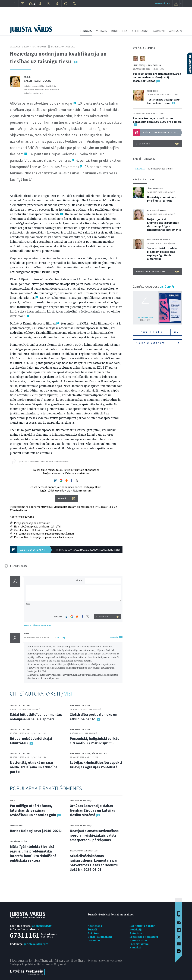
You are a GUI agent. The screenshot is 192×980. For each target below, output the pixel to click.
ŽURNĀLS (86, 31)
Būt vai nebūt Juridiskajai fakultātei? (31, 741)
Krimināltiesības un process (157, 272)
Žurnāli (92, 929)
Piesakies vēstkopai (158, 343)
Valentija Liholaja (37, 81)
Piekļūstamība (139, 944)
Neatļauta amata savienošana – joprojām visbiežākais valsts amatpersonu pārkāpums (95, 835)
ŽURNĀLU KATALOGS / (154, 287)
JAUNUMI (159, 31)
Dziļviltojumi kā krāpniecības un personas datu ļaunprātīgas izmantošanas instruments (164, 224)
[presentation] (103, 607)
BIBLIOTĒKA (119, 31)
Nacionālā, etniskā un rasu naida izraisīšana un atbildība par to (34, 767)
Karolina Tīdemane (157, 210)
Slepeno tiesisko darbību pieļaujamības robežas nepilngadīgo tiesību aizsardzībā (162, 253)
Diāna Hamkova (99, 753)
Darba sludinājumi (100, 937)
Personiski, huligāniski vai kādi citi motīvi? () (95, 741)
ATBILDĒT (114, 637)
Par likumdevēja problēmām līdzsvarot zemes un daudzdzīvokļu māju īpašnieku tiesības (157, 77)
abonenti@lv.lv (42, 926)
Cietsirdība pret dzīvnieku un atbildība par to (94, 717)
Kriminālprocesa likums (160, 169)
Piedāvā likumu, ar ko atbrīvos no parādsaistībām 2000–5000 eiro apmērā (157, 120)
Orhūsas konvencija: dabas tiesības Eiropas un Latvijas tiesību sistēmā (92, 810)
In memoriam (16, 826)
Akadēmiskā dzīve (18, 841)
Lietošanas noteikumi (144, 937)
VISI (68, 694)
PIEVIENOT (103, 617)
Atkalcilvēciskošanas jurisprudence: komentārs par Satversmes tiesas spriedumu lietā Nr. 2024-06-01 (94, 863)
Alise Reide (152, 91)
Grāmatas (94, 940)
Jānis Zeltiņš (140, 65)
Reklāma (93, 933)
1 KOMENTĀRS (18, 566)
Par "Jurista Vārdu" (142, 926)
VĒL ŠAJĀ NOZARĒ (144, 179)
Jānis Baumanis (155, 188)
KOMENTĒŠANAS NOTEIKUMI (38, 625)
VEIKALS (102, 31)
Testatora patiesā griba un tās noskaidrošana (164, 101)
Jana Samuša (154, 65)
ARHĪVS (174, 31)
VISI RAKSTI (157, 144)
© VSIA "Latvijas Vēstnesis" (106, 961)
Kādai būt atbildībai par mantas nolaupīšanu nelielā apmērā (36, 717)
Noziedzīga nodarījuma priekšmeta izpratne (162, 199)
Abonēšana (95, 926)
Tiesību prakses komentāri (84, 851)
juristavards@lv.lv (36, 944)
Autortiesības (139, 940)
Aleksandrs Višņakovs (159, 240)
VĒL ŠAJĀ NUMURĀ (144, 48)
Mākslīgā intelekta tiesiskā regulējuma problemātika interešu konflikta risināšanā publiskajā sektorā (33, 853)
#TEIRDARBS (140, 31)
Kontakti (135, 947)
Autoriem (136, 933)
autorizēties (162, 3)
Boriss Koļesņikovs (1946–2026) (36, 831)
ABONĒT (63, 498)
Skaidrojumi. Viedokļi (63, 47)
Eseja (13, 801)
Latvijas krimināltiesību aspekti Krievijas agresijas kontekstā (96, 765)
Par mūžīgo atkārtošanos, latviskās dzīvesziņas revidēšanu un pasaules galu (33, 810)
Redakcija (136, 929)
